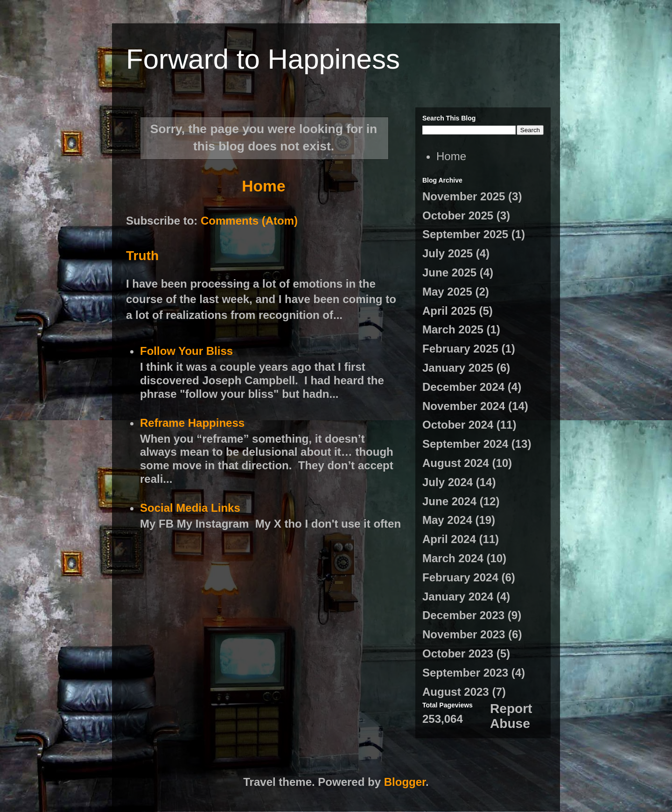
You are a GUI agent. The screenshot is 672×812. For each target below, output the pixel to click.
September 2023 (465, 673)
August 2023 (456, 692)
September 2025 (465, 234)
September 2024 (465, 444)
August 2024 (456, 463)
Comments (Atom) (249, 221)
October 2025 (458, 215)
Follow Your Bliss (186, 351)
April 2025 (449, 311)
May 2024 (447, 520)
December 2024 (463, 387)
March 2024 (453, 558)
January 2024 (458, 597)
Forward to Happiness (263, 59)
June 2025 (449, 272)
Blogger (405, 782)
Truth (142, 256)
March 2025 (453, 329)
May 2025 (447, 292)
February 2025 (460, 349)
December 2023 (463, 615)
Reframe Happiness (192, 423)
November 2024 (464, 406)
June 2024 (449, 501)
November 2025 (464, 196)
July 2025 (448, 253)
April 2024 (449, 539)
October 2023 (458, 653)
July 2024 (448, 482)
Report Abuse (511, 716)
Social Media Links (190, 508)
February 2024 (460, 577)
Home (263, 186)
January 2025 (458, 368)
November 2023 (464, 634)
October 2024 (458, 425)
